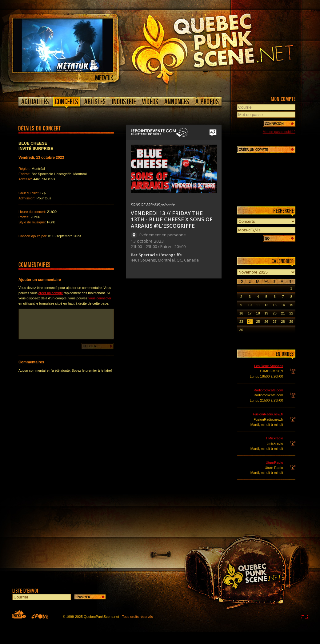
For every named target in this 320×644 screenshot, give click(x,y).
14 (283, 305)
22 (291, 313)
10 (250, 305)
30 (241, 330)
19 (266, 313)
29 (291, 322)
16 (241, 313)
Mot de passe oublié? (279, 132)
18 (258, 313)
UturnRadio (274, 462)
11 (258, 305)
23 (241, 322)
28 (283, 322)
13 (274, 305)
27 (274, 322)
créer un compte (51, 293)
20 (274, 313)
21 (283, 313)
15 (291, 305)
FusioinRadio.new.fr (268, 414)
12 (266, 305)
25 (258, 322)
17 (250, 313)
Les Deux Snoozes (269, 366)
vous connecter (100, 298)
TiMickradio (274, 438)
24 (250, 322)
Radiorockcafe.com (268, 390)
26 (266, 322)
